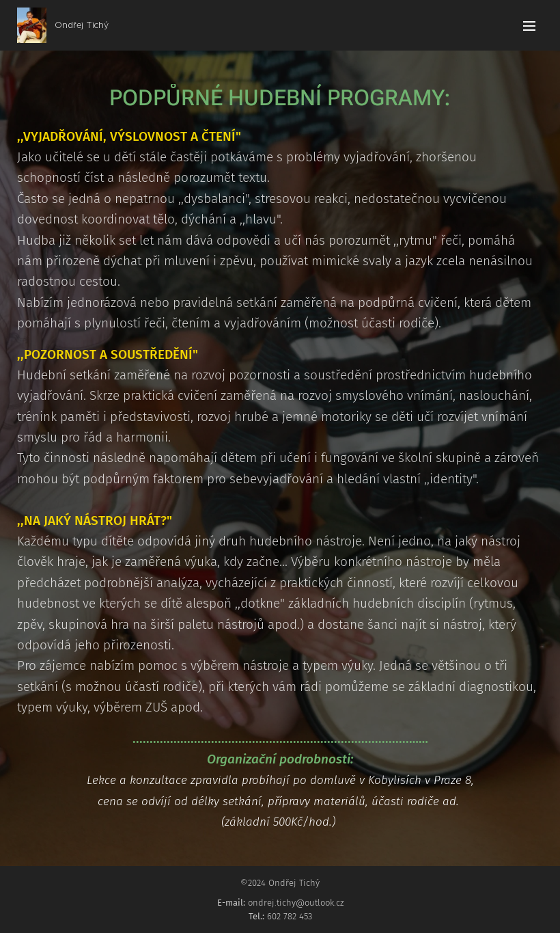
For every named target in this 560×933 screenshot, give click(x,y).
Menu (529, 26)
